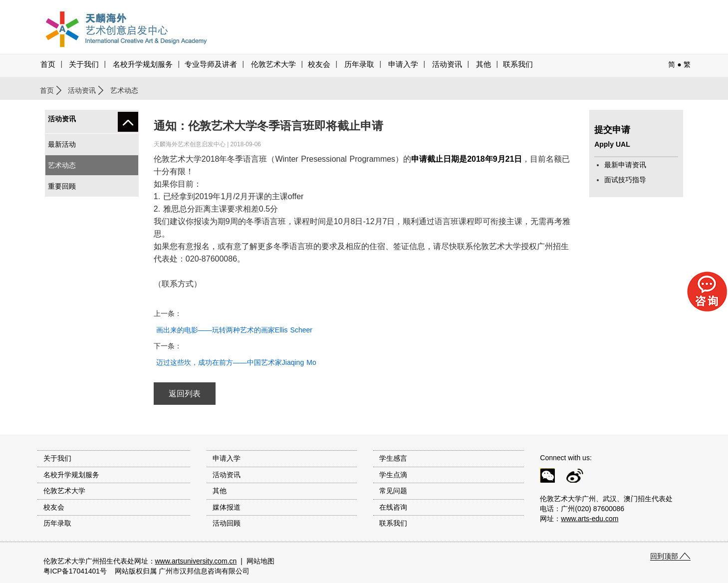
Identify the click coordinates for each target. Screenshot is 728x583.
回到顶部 (664, 556)
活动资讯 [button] (447, 64)
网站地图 (260, 561)
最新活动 (62, 144)
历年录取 (359, 64)
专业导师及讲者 (211, 64)
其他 (484, 64)
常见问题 (393, 491)
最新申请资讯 (625, 165)
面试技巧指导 (625, 180)
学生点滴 (393, 475)
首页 (48, 64)
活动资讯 (82, 90)
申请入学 (403, 64)
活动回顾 (227, 523)
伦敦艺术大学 (273, 64)
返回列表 (185, 394)
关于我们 (84, 64)
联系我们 (518, 64)
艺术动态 (62, 165)
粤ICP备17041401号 (75, 571)
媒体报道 (227, 507)
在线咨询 (393, 507)
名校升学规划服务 (143, 64)
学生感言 (393, 458)
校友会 (319, 64)
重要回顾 (62, 186)
